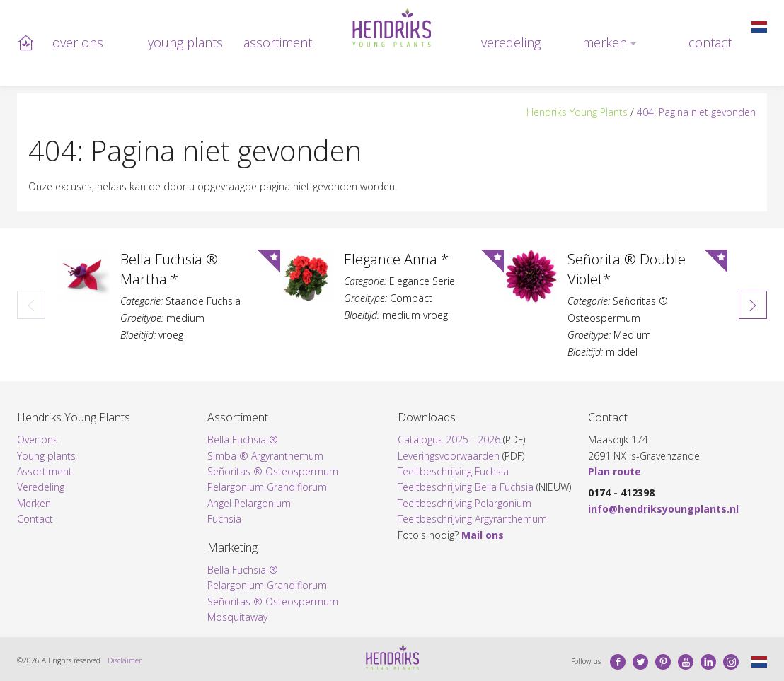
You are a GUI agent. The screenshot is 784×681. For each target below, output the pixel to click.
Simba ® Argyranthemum (265, 456)
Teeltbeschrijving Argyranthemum (472, 519)
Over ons (78, 42)
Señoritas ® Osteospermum (273, 471)
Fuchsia (224, 519)
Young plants (185, 42)
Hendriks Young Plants (577, 112)
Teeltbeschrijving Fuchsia (453, 471)
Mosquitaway (237, 617)
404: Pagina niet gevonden (696, 112)
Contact (710, 42)
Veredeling (511, 42)
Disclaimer (125, 660)
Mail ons (483, 535)
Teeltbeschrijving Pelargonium (465, 503)
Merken (605, 42)
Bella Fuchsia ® (243, 440)
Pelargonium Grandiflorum (267, 487)
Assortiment (278, 42)
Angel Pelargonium (249, 503)
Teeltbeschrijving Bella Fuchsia (466, 487)
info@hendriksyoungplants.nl (663, 509)
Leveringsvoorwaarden (449, 456)
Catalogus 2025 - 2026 (449, 440)
